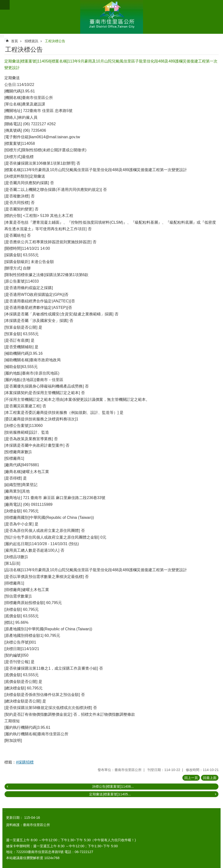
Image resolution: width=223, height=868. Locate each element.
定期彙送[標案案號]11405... (110, 794)
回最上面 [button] (210, 778)
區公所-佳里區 (111, 17)
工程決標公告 (55, 41)
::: (2, 36)
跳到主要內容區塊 (3, 3)
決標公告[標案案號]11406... (113, 786)
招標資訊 (31, 41)
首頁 (14, 41)
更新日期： (14, 818)
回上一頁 (191, 778)
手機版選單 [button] (5, 5)
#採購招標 (25, 762)
